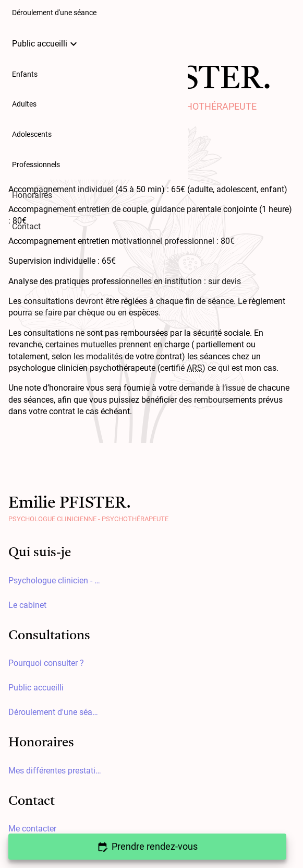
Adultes (24, 104)
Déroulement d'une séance (55, 712)
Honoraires (32, 195)
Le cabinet (27, 605)
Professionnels (36, 165)
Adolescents (32, 134)
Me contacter (32, 829)
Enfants (25, 74)
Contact (26, 226)
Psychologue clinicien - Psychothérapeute (55, 580)
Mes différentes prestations (55, 771)
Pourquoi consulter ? (46, 663)
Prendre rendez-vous (148, 846)
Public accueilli (46, 44)
